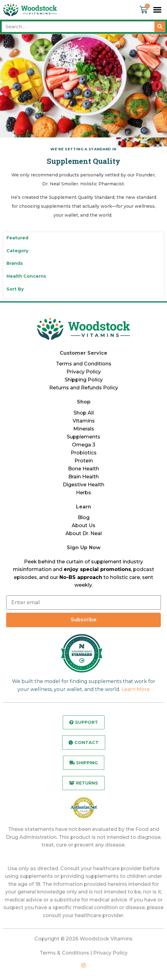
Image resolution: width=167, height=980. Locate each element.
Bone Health (83, 469)
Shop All (84, 413)
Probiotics (84, 453)
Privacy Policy (84, 372)
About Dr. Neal (84, 533)
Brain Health (83, 477)
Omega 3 (84, 445)
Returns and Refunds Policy (84, 388)
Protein (84, 461)
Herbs (83, 493)
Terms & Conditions (64, 953)
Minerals (84, 429)
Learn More (136, 689)
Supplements (83, 437)
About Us (83, 525)
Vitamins (84, 421)
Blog (84, 517)
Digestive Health (83, 485)
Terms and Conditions (84, 364)
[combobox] (78, 27)
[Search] (160, 27)
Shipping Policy (84, 380)
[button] (157, 10)
